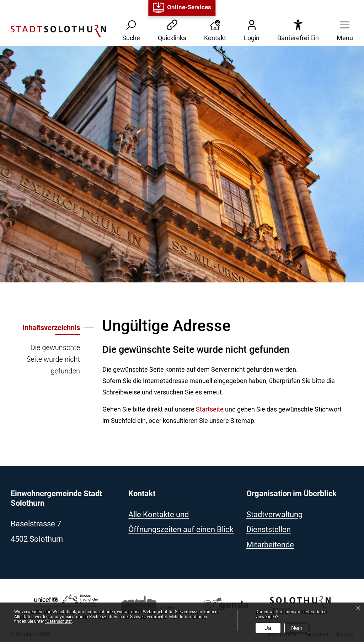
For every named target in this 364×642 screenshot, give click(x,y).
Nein (297, 628)
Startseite (210, 409)
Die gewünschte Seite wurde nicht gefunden (53, 359)
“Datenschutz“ (59, 621)
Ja (268, 628)
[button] (343, 31)
